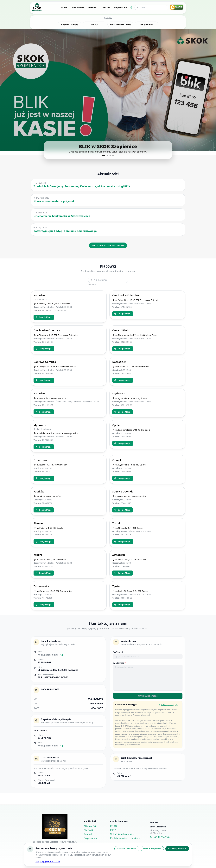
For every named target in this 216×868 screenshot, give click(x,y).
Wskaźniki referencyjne (122, 834)
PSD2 (113, 830)
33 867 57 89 (44, 738)
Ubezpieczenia (147, 24)
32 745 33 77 (124, 776)
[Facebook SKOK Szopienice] (131, 8)
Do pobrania (120, 8)
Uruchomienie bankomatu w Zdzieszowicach (62, 216)
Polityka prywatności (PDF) (48, 861)
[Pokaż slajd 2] (107, 156)
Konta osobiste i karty (120, 24)
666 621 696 (44, 783)
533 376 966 (44, 775)
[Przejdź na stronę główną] (37, 7)
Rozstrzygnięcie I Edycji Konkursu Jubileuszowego (65, 231)
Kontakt (106, 8)
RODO (114, 826)
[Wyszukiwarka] (151, 8)
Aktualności (78, 8)
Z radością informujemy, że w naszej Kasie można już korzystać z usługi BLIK (82, 186)
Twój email (119, 652)
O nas (64, 8)
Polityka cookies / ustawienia (125, 838)
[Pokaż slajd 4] (113, 156)
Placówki (93, 8)
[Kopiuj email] (62, 655)
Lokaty (94, 24)
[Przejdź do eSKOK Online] (177, 7)
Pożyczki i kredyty (70, 24)
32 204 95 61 (44, 662)
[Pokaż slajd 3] (110, 156)
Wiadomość (119, 663)
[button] (108, 90)
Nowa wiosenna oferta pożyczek (54, 201)
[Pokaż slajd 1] (104, 156)
